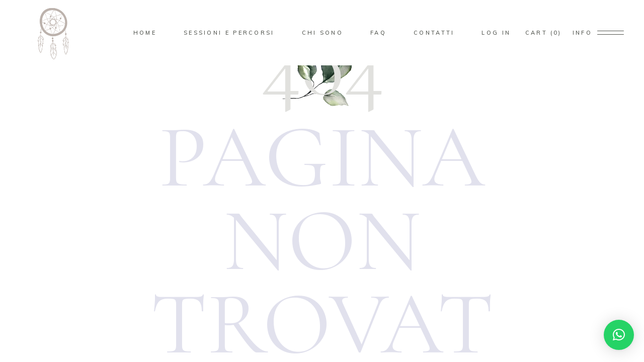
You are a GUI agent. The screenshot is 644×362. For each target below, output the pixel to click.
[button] (619, 335)
